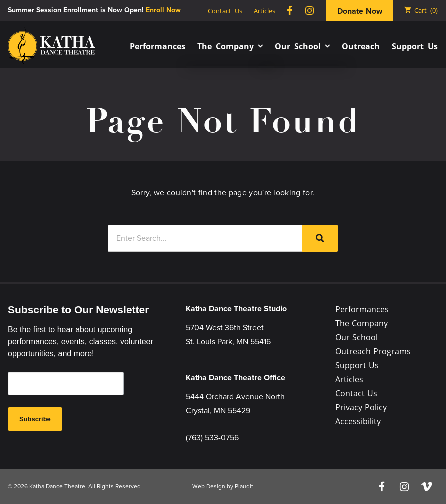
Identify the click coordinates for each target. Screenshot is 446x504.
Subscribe (35, 419)
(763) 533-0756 (212, 437)
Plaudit (244, 486)
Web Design (209, 486)
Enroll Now (163, 10)
